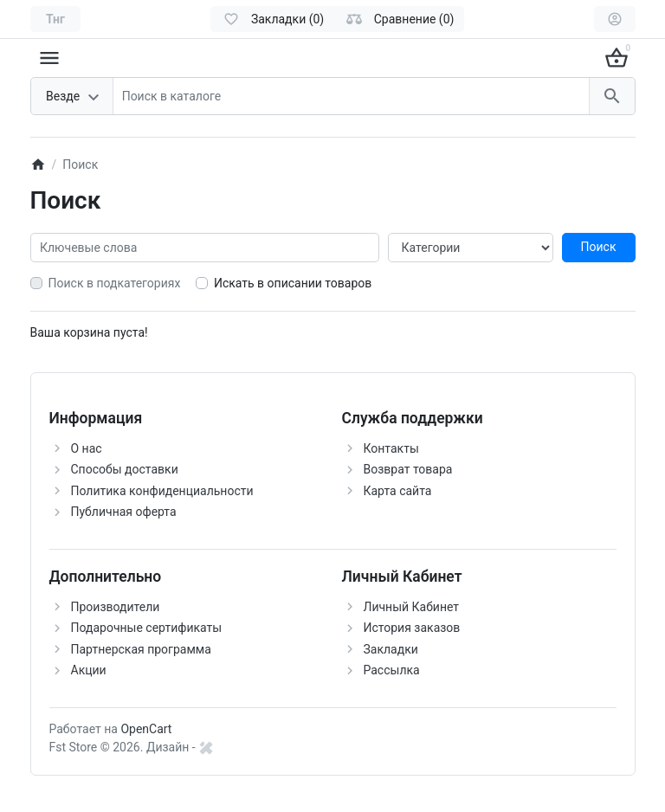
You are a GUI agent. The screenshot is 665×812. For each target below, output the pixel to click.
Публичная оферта (124, 512)
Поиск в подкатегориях (115, 283)
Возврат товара (408, 469)
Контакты (391, 448)
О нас (87, 448)
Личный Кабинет (412, 607)
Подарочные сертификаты (147, 628)
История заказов (412, 628)
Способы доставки (125, 469)
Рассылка (392, 670)
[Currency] (56, 19)
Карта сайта (398, 491)
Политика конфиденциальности (162, 491)
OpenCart (146, 729)
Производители (116, 607)
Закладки (391, 649)
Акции (89, 670)
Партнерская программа (141, 649)
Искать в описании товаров (293, 283)
